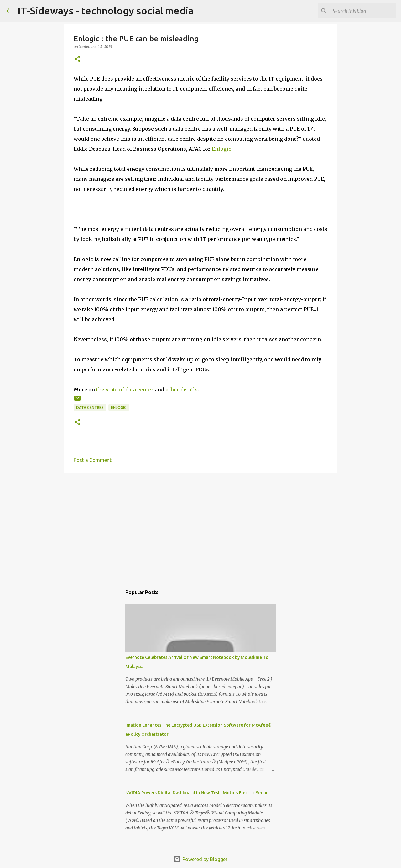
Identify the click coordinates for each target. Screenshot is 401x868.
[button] (77, 59)
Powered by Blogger (200, 859)
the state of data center (125, 390)
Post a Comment (93, 460)
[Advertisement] (200, 526)
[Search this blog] (363, 11)
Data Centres (90, 408)
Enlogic (221, 149)
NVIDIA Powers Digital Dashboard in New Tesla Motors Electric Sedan (197, 793)
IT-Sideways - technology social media (106, 11)
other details (182, 390)
